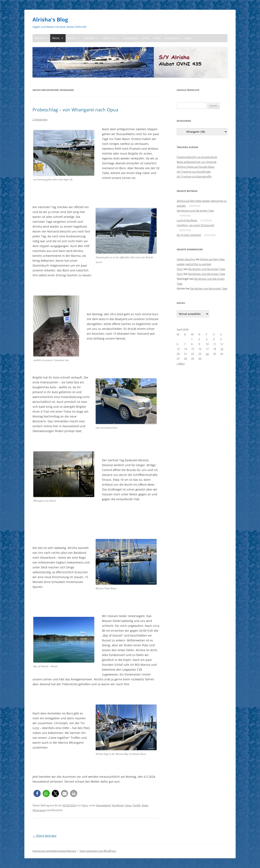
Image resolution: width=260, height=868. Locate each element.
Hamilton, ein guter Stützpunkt (196, 225)
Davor (74, 38)
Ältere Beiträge (44, 836)
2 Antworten (40, 119)
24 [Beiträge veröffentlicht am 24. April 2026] (207, 354)
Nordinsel (118, 805)
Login (188, 38)
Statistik (91, 38)
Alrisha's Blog (50, 19)
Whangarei (39, 810)
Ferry (85, 805)
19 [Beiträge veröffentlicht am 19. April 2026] (222, 349)
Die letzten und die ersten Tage (195, 211)
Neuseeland (103, 805)
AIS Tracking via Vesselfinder (194, 172)
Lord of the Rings (187, 220)
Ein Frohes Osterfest (189, 235)
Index (157, 38)
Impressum (172, 38)
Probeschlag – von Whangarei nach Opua (75, 110)
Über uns (111, 38)
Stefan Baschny (186, 259)
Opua (128, 805)
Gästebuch (131, 38)
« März (181, 364)
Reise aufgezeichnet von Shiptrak (197, 162)
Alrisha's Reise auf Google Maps (196, 167)
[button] (37, 793)
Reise (58, 38)
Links (145, 38)
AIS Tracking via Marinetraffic (194, 176)
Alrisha (41, 38)
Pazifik (137, 805)
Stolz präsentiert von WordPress (98, 851)
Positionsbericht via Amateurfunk (197, 157)
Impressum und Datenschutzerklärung (54, 851)
